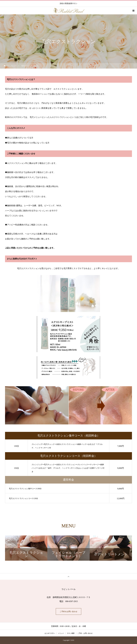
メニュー (61, 633)
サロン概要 (71, 633)
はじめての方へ (50, 633)
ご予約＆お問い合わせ (68, 611)
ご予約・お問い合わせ (85, 633)
